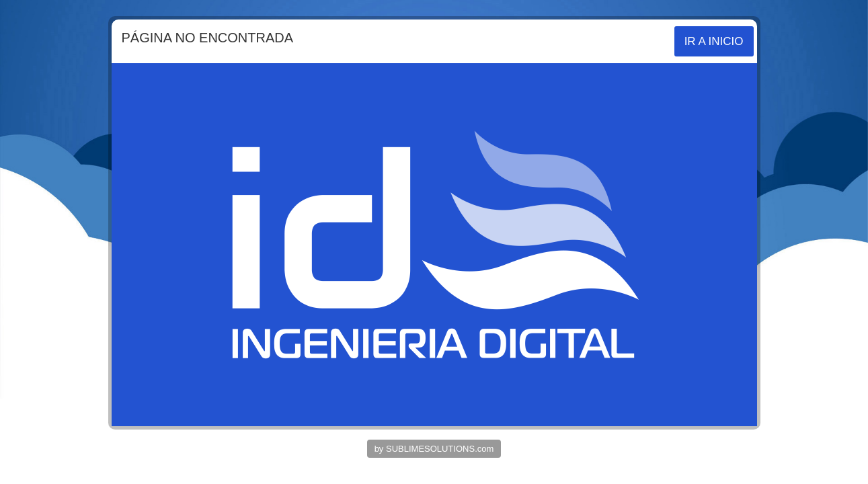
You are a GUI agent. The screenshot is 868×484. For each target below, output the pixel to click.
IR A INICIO (714, 41)
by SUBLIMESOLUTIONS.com (434, 449)
